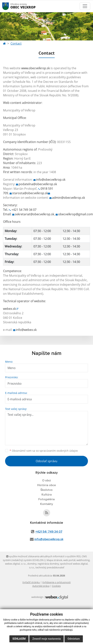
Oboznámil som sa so (44, 451)
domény (32, 564)
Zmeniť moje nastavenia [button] (46, 639)
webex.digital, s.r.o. (16, 564)
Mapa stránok (54, 560)
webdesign (37, 597)
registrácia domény (48, 564)
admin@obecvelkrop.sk (68, 198)
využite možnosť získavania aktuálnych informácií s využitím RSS (43, 556)
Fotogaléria (46, 499)
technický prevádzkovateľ (50, 567)
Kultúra (47, 495)
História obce (46, 485)
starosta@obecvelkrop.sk (30, 193)
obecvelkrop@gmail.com (76, 214)
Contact (16, 43)
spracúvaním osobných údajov (59, 451)
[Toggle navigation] (85, 6)
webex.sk (9, 309)
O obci (46, 480)
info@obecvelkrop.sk (51, 180)
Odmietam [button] (74, 639)
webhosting (83, 560)
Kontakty (47, 504)
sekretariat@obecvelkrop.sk (34, 214)
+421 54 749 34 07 (24, 210)
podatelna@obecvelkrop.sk (38, 184)
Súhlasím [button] (19, 639)
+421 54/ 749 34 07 (49, 532)
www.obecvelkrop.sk (36, 68)
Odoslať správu (46, 461)
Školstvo (46, 490)
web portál (69, 560)
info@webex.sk (26, 330)
